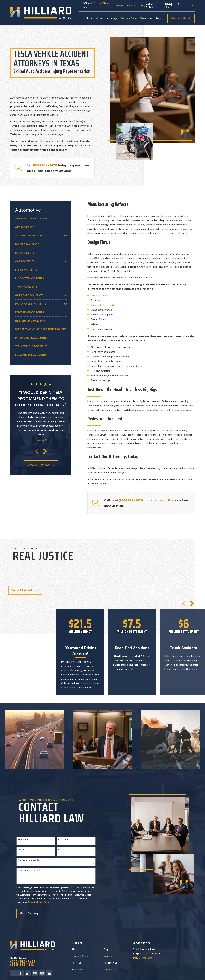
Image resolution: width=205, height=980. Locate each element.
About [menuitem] (99, 18)
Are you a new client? (29, 860)
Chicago (118, 6)
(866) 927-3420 (172, 6)
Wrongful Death (100, 296)
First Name (23, 840)
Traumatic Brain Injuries (104, 305)
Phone (21, 850)
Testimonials (111, 963)
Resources (78, 970)
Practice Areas (80, 956)
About (75, 949)
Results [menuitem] (160, 18)
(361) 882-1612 (22, 965)
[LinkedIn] (28, 973)
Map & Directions (143, 958)
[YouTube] (35, 973)
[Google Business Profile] (49, 973)
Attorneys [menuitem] (112, 18)
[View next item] (45, 451)
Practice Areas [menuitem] (129, 18)
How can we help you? (29, 870)
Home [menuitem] (89, 18)
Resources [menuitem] (146, 18)
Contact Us (110, 970)
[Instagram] (42, 973)
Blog (143, 6)
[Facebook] (21, 973)
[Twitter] (13, 973)
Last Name (64, 840)
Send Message (32, 913)
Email (61, 850)
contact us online (161, 500)
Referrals (132, 6)
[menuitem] (41, 219)
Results (108, 956)
